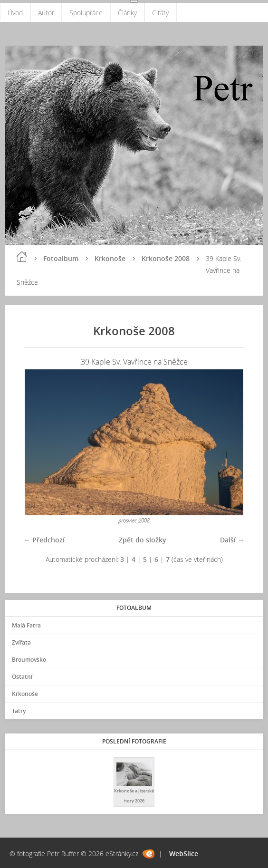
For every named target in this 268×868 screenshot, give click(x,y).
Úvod (15, 13)
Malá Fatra (26, 625)
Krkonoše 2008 (166, 258)
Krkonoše (110, 258)
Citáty (160, 13)
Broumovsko (29, 660)
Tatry (19, 711)
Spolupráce (86, 13)
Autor (46, 13)
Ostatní (22, 677)
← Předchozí (44, 540)
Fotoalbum (61, 258)
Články (127, 13)
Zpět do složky (143, 540)
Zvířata (21, 642)
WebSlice (184, 854)
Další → (232, 540)
